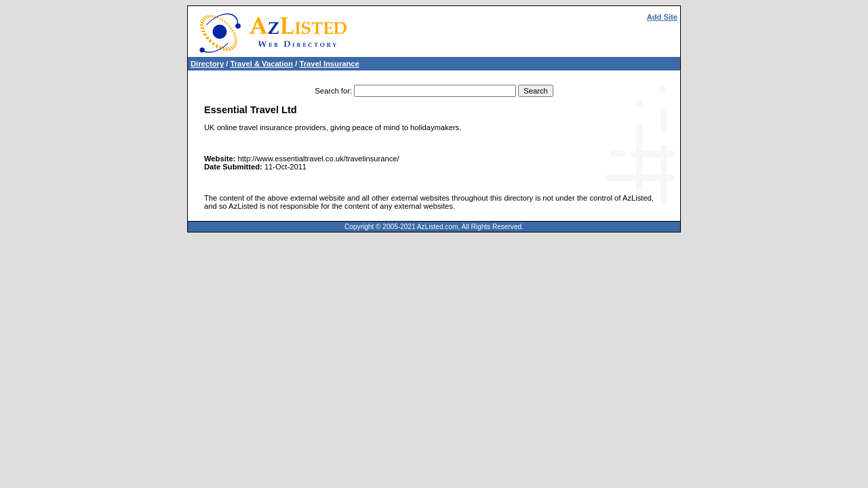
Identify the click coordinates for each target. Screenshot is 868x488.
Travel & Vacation (261, 64)
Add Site (662, 17)
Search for (332, 91)
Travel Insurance (329, 64)
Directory (207, 64)
